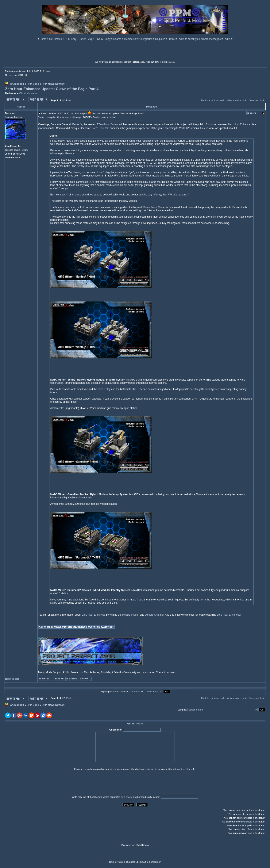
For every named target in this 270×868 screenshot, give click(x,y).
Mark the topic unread (212, 100)
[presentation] (38, 783)
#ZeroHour (107, 627)
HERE (171, 62)
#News (58, 627)
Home (43, 39)
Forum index (16, 84)
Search (118, 39)
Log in (227, 39)
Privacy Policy (103, 39)
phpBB (133, 845)
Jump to (182, 710)
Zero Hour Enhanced (110, 124)
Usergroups (146, 39)
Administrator (180, 769)
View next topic (257, 100)
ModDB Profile (130, 615)
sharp (129, 797)
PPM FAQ (71, 39)
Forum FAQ (86, 39)
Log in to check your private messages (199, 39)
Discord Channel (154, 615)
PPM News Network (53, 84)
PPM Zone (33, 84)
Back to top (12, 679)
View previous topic (237, 100)
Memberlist (131, 39)
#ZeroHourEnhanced (75, 627)
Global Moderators (29, 93)
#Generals (94, 627)
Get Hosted (56, 39)
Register (160, 39)
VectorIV (77, 124)
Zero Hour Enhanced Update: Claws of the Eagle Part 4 (52, 89)
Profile (171, 39)
